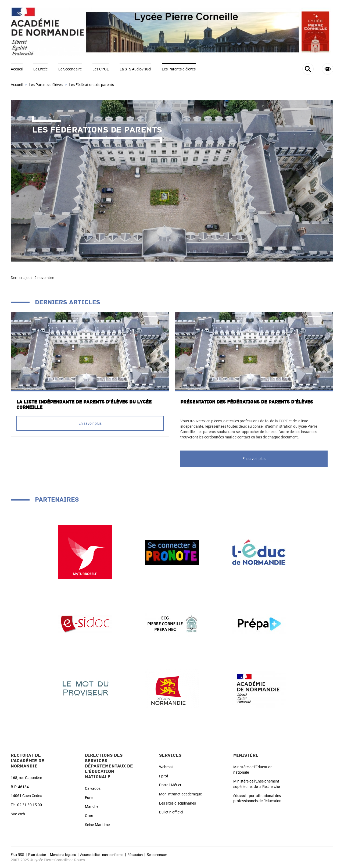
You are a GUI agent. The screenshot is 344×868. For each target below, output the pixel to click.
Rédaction (135, 855)
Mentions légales (63, 855)
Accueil (17, 69)
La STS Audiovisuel (135, 69)
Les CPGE (101, 69)
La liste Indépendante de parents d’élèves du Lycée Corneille (84, 405)
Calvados (93, 788)
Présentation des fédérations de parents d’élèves (247, 402)
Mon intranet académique (180, 794)
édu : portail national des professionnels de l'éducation (257, 798)
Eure (89, 797)
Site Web (18, 814)
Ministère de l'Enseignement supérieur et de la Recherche (257, 784)
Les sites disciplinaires (178, 803)
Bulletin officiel (171, 812)
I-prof (164, 776)
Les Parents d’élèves (179, 69)
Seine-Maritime (97, 825)
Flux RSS (17, 855)
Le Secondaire (70, 69)
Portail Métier (170, 785)
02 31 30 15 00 (30, 805)
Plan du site (37, 855)
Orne (89, 815)
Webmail (166, 767)
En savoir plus (90, 423)
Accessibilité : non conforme (102, 855)
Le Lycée (40, 69)
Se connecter (157, 855)
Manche (92, 806)
